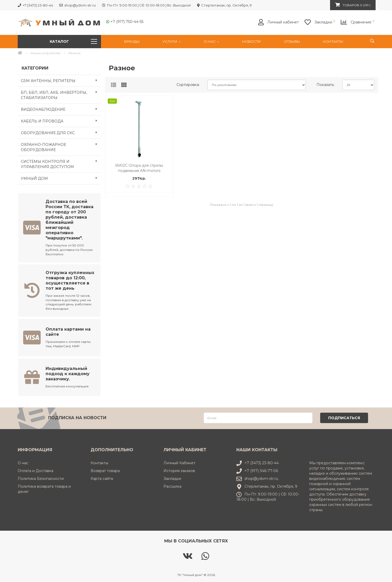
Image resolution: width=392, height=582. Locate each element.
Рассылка (172, 486)
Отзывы (292, 41)
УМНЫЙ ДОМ (61, 178)
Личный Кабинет (179, 462)
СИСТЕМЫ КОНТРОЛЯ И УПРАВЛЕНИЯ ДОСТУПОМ (61, 163)
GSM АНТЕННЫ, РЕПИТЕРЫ (61, 80)
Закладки (172, 478)
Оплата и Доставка (36, 470)
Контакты (333, 41)
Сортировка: (188, 85)
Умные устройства (45, 53)
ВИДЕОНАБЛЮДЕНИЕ (61, 109)
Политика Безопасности (41, 478)
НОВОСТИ (251, 41)
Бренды (132, 41)
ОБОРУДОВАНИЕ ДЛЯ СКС (61, 132)
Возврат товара (105, 470)
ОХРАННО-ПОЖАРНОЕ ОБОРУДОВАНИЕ (61, 146)
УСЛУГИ (172, 41)
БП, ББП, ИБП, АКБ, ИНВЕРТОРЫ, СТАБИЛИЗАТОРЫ (61, 94)
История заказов (179, 470)
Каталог (73, 41)
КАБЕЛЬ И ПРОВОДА (61, 121)
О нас (211, 41)
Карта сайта (102, 478)
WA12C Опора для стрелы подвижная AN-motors (139, 168)
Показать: (325, 85)
